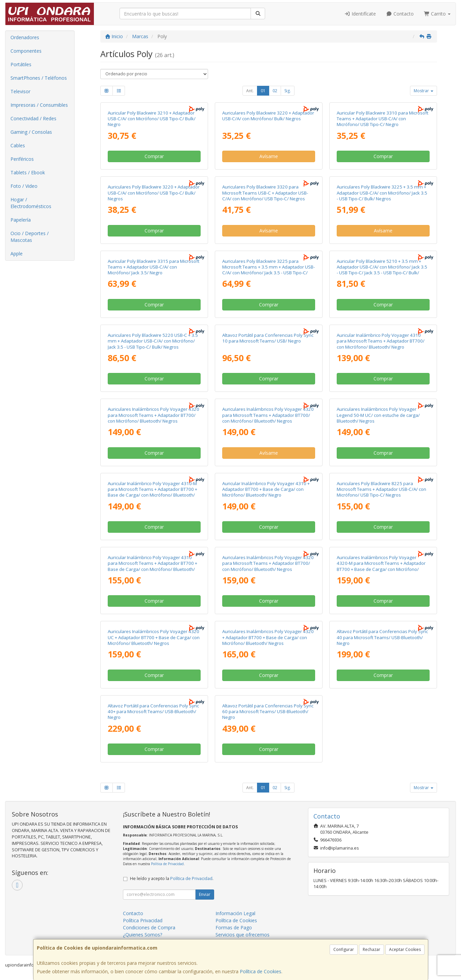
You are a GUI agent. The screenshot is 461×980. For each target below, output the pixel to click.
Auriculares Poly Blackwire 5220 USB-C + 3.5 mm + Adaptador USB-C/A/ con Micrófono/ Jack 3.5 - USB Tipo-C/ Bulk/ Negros (153, 341)
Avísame (269, 156)
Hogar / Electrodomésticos (31, 203)
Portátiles (21, 64)
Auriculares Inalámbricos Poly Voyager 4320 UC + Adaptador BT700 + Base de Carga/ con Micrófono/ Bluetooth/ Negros (154, 637)
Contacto (400, 14)
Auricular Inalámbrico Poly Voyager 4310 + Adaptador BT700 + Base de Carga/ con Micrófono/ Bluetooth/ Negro (266, 489)
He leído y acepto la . (172, 878)
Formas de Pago (234, 927)
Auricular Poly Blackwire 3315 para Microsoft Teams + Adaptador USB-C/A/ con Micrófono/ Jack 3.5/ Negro (153, 267)
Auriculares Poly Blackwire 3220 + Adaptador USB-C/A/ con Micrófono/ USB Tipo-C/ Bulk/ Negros (154, 193)
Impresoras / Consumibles (39, 105)
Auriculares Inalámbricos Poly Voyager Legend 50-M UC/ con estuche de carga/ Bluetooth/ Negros (378, 415)
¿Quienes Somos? (143, 935)
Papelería (21, 220)
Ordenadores (25, 37)
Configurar (344, 949)
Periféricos (22, 159)
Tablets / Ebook (28, 172)
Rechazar (372, 949)
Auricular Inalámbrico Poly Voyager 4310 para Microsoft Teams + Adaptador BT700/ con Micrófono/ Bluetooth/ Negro (381, 341)
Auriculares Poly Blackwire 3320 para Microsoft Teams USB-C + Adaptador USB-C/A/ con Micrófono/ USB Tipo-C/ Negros (265, 193)
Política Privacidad (143, 920)
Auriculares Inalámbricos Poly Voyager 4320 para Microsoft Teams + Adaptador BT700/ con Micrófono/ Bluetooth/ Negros (153, 415)
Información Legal (235, 913)
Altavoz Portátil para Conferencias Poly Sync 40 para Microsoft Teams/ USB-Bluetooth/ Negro (382, 637)
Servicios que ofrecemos (242, 935)
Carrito (437, 14)
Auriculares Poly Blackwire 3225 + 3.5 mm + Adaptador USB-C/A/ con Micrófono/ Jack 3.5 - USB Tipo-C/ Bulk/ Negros (382, 193)
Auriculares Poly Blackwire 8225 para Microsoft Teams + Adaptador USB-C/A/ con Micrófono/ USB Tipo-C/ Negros (381, 489)
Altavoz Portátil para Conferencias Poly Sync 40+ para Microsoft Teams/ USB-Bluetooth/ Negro (153, 712)
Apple (17, 254)
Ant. (250, 91)
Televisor (20, 91)
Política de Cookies (261, 971)
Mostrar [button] (424, 91)
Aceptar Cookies (405, 949)
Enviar (205, 894)
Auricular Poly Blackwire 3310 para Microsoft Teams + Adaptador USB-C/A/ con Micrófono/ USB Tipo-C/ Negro (382, 119)
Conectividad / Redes (33, 118)
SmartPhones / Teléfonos (39, 78)
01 (263, 91)
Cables (18, 145)
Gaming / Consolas (31, 132)
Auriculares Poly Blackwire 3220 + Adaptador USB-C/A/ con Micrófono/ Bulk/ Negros (268, 116)
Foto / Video (24, 186)
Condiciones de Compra (149, 927)
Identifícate (360, 14)
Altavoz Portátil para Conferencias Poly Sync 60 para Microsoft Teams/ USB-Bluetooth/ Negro (268, 712)
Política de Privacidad (167, 864)
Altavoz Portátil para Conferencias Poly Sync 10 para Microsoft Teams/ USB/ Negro (268, 338)
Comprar (154, 156)
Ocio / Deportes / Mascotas (30, 237)
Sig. (288, 91)
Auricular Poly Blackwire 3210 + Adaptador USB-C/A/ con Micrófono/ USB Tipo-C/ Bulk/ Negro (152, 119)
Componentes (26, 51)
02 (275, 91)
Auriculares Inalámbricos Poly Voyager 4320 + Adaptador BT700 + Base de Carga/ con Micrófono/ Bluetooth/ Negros (268, 637)
